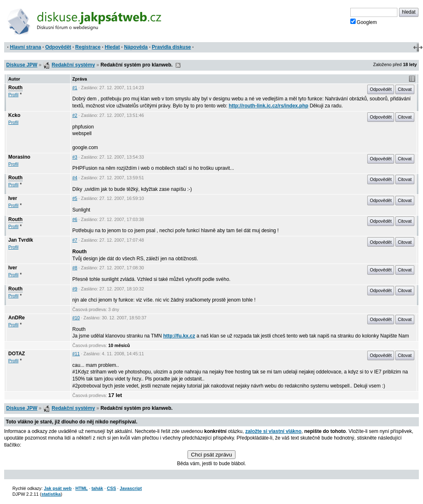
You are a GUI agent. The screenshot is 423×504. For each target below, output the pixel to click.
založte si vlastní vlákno (273, 431)
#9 (75, 289)
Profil (13, 95)
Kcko (14, 115)
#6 (75, 219)
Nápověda (136, 47)
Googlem (364, 22)
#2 (75, 115)
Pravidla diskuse (172, 47)
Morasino (19, 157)
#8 (75, 268)
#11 (76, 354)
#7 (75, 240)
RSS (178, 65)
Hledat (112, 47)
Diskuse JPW (22, 65)
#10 (76, 318)
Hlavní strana (25, 47)
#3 (75, 157)
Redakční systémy (73, 65)
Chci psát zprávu (211, 455)
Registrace (88, 47)
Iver (13, 198)
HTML (81, 488)
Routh (15, 88)
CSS (112, 488)
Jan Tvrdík (21, 240)
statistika (51, 494)
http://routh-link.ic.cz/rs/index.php (269, 106)
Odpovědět (58, 47)
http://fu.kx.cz (179, 336)
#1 (75, 88)
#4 (75, 178)
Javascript (131, 488)
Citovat (405, 89)
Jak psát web (58, 488)
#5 (75, 198)
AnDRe (17, 318)
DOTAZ (17, 354)
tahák (97, 488)
